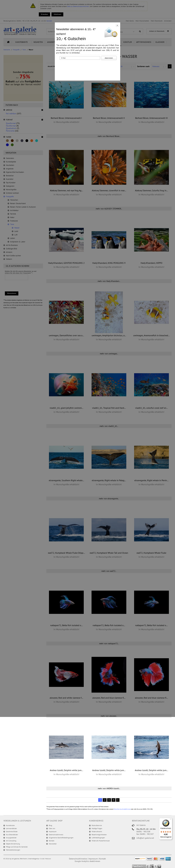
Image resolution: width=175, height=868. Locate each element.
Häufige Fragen (97, 828)
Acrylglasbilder (11, 838)
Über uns (52, 828)
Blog (50, 825)
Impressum (53, 831)
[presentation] (88, 66)
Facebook (148, 866)
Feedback (139, 866)
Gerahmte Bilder (12, 831)
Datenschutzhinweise (78, 859)
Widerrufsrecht (97, 831)
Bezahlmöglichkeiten (99, 835)
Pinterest (159, 866)
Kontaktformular (126, 809)
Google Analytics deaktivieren (87, 861)
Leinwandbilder (11, 828)
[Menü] (171, 820)
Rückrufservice (118, 809)
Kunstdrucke (10, 825)
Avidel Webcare (46, 859)
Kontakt (52, 841)
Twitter (156, 866)
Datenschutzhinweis (56, 835)
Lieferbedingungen (98, 838)
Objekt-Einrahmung (13, 844)
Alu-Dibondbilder (12, 835)
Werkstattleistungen (13, 850)
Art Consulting (11, 841)
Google (152, 866)
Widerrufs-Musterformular (101, 841)
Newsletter (53, 844)
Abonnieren (109, 58)
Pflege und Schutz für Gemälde (17, 847)
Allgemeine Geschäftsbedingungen (61, 838)
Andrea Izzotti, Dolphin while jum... (66, 770)
